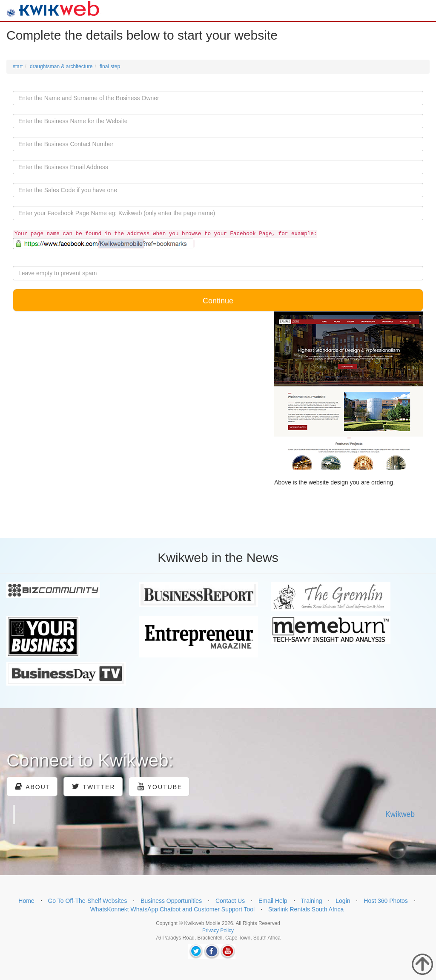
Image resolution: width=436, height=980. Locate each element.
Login (343, 901)
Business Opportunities (171, 901)
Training (311, 901)
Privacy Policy (218, 931)
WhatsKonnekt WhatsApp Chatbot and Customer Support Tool (173, 909)
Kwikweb (400, 814)
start (18, 66)
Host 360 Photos (386, 901)
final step (110, 66)
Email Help (273, 901)
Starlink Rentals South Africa (306, 909)
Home (26, 901)
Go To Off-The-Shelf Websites (87, 901)
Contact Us (230, 901)
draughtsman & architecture (61, 66)
